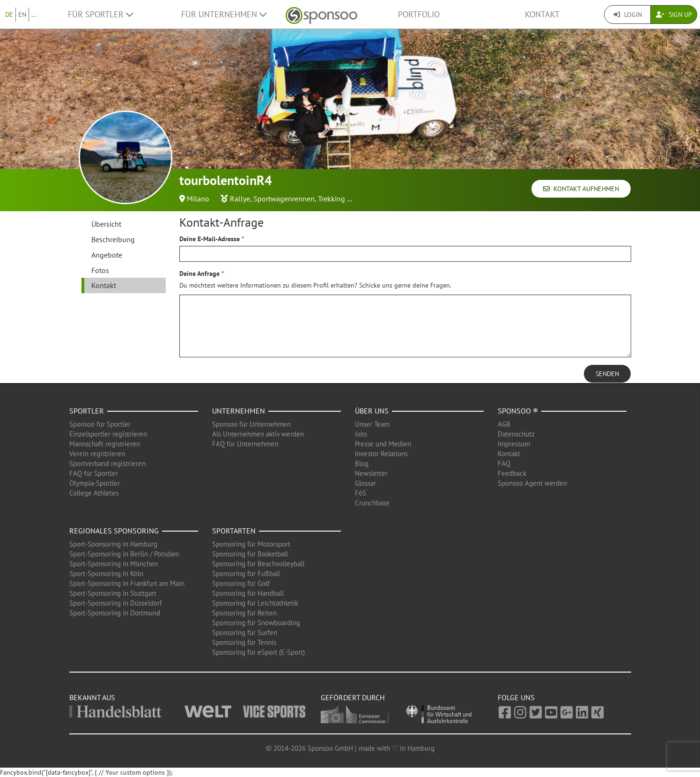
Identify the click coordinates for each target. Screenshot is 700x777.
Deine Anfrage (199, 274)
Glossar (365, 483)
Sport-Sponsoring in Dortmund (115, 613)
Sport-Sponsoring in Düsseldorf (116, 603)
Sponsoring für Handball (248, 593)
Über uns (372, 411)
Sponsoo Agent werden (532, 483)
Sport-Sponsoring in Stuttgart (113, 593)
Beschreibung (113, 239)
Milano (198, 199)
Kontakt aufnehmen (581, 189)
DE (9, 15)
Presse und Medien (383, 444)
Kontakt (542, 14)
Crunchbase (372, 503)
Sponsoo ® (518, 411)
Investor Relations (381, 454)
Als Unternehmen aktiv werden (258, 434)
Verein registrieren (97, 454)
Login (628, 15)
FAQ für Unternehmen (245, 444)
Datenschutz (516, 434)
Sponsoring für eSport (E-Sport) (258, 652)
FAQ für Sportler (94, 473)
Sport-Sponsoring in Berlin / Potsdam (124, 554)
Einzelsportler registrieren (108, 434)
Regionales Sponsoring (114, 531)
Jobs (361, 434)
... (34, 15)
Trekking (332, 199)
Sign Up (674, 15)
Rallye (240, 199)
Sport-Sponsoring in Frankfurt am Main (127, 583)
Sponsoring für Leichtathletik (255, 603)
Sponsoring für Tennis (244, 642)
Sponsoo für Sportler (100, 424)
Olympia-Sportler (95, 483)
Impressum (514, 444)
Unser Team (372, 424)
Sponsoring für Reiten (244, 613)
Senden (607, 374)
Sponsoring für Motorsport (251, 544)
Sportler (87, 411)
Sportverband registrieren (107, 463)
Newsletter (371, 473)
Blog (362, 463)
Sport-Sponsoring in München (114, 564)
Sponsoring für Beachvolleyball (258, 564)
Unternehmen (239, 411)
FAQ (504, 463)
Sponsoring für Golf (241, 583)
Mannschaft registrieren (105, 444)
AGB (504, 424)
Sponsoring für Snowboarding (256, 623)
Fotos (100, 270)
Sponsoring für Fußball (246, 573)
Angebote (107, 255)
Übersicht (106, 224)
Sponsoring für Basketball (250, 554)
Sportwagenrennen (284, 199)
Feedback (512, 473)
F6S (361, 493)
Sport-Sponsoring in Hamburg (113, 544)
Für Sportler (100, 14)
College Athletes (94, 493)
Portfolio (419, 14)
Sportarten (234, 531)
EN (22, 15)
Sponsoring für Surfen (245, 633)
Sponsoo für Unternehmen (251, 424)
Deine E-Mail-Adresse (210, 239)
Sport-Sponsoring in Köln (106, 573)
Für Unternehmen (224, 14)
